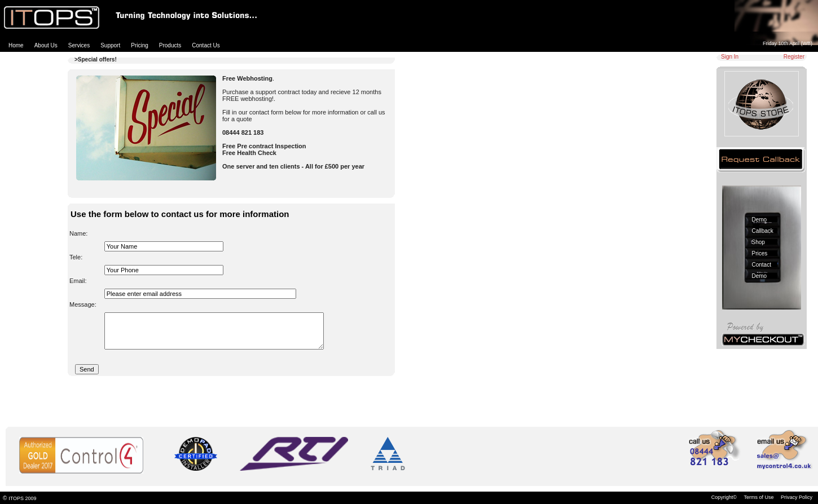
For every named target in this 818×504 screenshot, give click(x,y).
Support (110, 45)
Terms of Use (758, 497)
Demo (760, 220)
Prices (760, 253)
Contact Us (206, 45)
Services (79, 45)
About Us (46, 45)
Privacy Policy (797, 497)
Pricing (140, 45)
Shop (758, 242)
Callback (763, 231)
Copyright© (724, 497)
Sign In (730, 57)
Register (794, 57)
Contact (762, 265)
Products (170, 45)
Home (16, 45)
